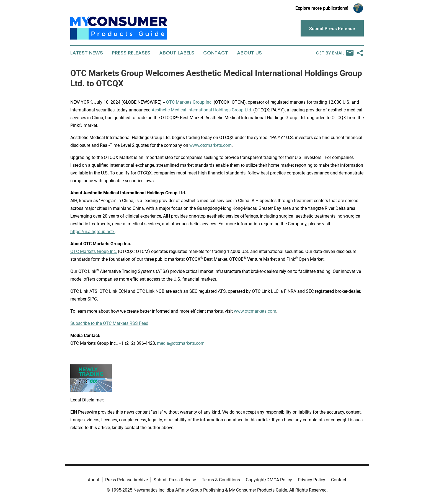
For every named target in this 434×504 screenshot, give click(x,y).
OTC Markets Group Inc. (189, 102)
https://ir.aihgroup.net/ (92, 232)
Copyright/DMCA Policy (269, 480)
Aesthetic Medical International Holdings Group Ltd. (202, 110)
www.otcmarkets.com (210, 145)
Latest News (87, 53)
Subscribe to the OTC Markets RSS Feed (109, 323)
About (94, 480)
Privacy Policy (312, 480)
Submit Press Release (175, 480)
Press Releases (131, 53)
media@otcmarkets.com (181, 343)
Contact (216, 53)
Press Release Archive (126, 480)
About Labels (177, 53)
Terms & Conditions (221, 480)
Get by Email (335, 53)
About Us (249, 53)
